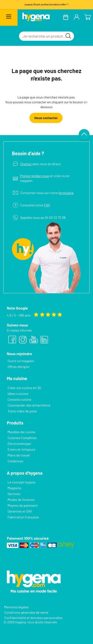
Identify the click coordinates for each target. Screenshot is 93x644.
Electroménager (19, 444)
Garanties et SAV (20, 511)
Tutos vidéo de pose (22, 411)
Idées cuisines (18, 394)
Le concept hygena (21, 482)
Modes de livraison (21, 500)
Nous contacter (46, 118)
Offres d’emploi (19, 367)
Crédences (15, 461)
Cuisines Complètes (22, 438)
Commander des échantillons (29, 405)
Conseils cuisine (19, 399)
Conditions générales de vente (26, 612)
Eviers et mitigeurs (21, 449)
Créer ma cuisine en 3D (24, 388)
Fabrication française (23, 517)
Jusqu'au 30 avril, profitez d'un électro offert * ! (47, 4)
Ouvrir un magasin (21, 361)
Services (14, 494)
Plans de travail (19, 455)
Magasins (14, 488)
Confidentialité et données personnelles (33, 618)
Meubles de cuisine (21, 432)
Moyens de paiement (23, 505)
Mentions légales (16, 607)
